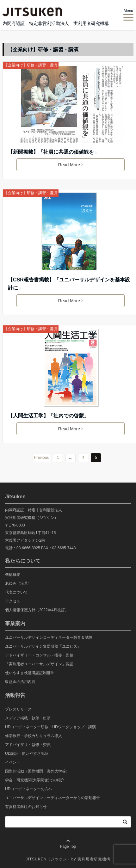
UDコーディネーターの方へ (29, 789)
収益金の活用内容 (20, 682)
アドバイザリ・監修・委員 (28, 745)
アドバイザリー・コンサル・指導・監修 (39, 655)
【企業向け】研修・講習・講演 (31, 65)
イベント (13, 762)
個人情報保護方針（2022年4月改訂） (37, 610)
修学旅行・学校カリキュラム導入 (34, 736)
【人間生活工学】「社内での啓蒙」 (48, 416)
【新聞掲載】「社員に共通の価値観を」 (53, 152)
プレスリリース (18, 709)
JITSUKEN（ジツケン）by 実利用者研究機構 (68, 859)
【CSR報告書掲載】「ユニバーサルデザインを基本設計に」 (69, 284)
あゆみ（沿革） (18, 583)
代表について (16, 592)
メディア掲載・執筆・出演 (28, 718)
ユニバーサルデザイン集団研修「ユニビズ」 (43, 646)
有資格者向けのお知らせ (26, 807)
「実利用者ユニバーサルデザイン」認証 (39, 664)
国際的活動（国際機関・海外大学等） (37, 771)
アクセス (13, 601)
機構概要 (13, 575)
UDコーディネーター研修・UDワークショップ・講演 (50, 727)
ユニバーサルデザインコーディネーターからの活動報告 (53, 798)
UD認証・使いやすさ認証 (27, 754)
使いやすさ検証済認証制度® (29, 673)
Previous (42, 458)
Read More (71, 165)
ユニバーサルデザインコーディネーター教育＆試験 (49, 637)
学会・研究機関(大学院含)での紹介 (35, 780)
